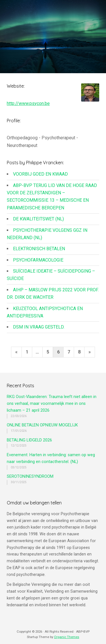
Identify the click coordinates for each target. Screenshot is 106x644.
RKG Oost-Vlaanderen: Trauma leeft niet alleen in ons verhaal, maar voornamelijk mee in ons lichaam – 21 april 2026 (52, 404)
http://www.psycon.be (28, 103)
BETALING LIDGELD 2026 (29, 440)
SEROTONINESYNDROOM (30, 476)
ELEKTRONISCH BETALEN (39, 249)
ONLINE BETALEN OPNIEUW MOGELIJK (42, 425)
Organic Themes (67, 637)
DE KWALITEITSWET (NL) (38, 219)
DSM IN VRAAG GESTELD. (39, 327)
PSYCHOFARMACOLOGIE (38, 260)
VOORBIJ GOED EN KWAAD (40, 174)
